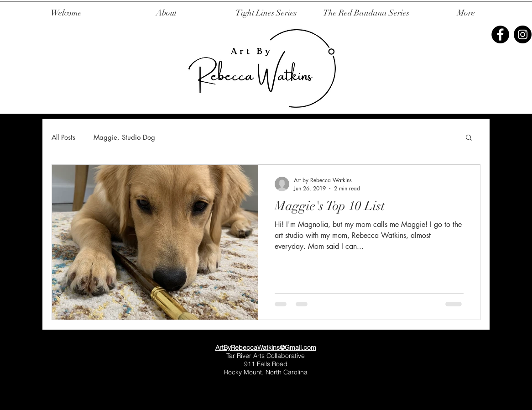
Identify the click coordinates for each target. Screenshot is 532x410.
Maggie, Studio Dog (124, 137)
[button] (469, 138)
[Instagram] (523, 34)
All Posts (63, 137)
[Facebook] (500, 34)
